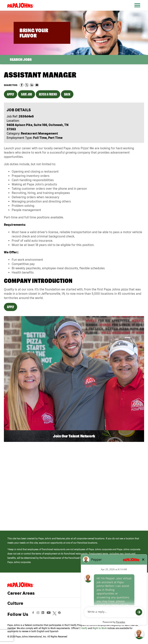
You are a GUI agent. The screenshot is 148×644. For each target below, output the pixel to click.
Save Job (26, 94)
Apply (11, 94)
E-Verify (83, 628)
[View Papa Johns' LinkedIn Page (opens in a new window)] (44, 614)
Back (67, 94)
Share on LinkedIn (32, 85)
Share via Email (37, 85)
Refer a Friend (48, 94)
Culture (15, 603)
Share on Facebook (22, 85)
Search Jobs (21, 60)
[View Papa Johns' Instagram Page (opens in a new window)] (38, 614)
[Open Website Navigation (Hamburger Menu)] (138, 10)
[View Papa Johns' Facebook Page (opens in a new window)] (34, 614)
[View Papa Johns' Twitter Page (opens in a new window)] (55, 614)
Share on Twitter (27, 85)
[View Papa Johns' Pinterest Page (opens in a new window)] (60, 614)
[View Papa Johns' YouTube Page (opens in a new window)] (50, 614)
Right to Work (100, 628)
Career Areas (21, 593)
